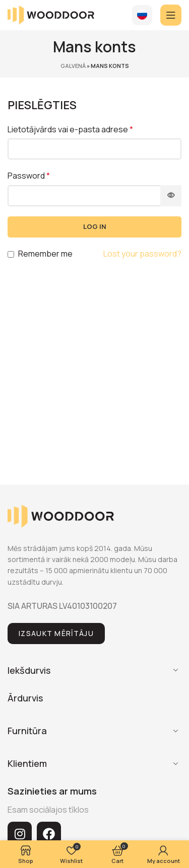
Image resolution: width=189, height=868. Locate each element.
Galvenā (73, 66)
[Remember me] (11, 254)
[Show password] (171, 196)
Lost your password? (142, 254)
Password (29, 176)
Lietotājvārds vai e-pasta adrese (70, 129)
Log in (95, 226)
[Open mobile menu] (171, 15)
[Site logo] (51, 14)
